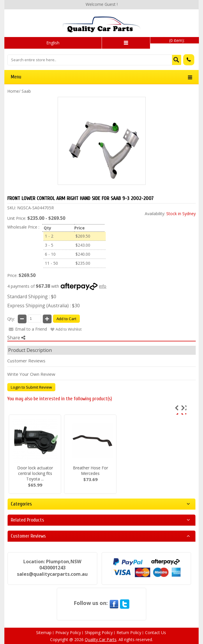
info (103, 286)
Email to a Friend (31, 329)
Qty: (11, 319)
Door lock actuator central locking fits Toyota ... (35, 473)
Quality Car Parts (101, 639)
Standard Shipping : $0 (32, 296)
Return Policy (129, 632)
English (53, 43)
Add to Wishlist (69, 329)
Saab (26, 91)
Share (16, 338)
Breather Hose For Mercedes (90, 471)
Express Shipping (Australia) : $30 (44, 306)
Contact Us (156, 632)
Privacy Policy (68, 632)
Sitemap (44, 632)
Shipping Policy (99, 632)
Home (13, 91)
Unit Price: (17, 218)
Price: (12, 275)
